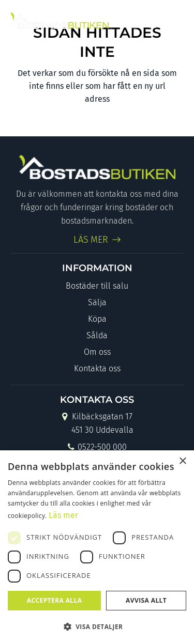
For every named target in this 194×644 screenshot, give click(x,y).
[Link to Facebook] (135, 21)
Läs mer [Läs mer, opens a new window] (63, 515)
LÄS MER (91, 240)
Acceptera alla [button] (55, 600)
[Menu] (175, 21)
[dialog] (97, 547)
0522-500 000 (97, 448)
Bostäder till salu (97, 286)
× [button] (182, 461)
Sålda (97, 335)
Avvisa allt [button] (146, 600)
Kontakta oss (97, 368)
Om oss (97, 352)
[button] (97, 627)
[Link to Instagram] (153, 21)
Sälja (97, 302)
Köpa (97, 319)
